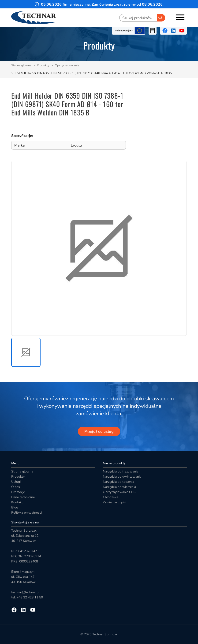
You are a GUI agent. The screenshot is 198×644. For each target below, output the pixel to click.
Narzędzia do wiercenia (119, 487)
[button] (26, 352)
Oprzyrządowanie (67, 65)
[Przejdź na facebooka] (165, 31)
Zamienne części (114, 502)
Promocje (18, 492)
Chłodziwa (110, 497)
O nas (16, 487)
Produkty (43, 65)
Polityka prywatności (26, 513)
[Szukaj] (161, 18)
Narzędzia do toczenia (118, 482)
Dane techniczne (23, 497)
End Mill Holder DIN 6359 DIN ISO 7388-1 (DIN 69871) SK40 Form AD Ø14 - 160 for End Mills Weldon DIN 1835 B (95, 73)
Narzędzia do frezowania (121, 471)
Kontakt (17, 502)
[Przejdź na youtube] (182, 31)
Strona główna (21, 65)
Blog (15, 507)
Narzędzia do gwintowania (122, 477)
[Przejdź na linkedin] (173, 31)
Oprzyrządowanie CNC (119, 492)
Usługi (16, 482)
